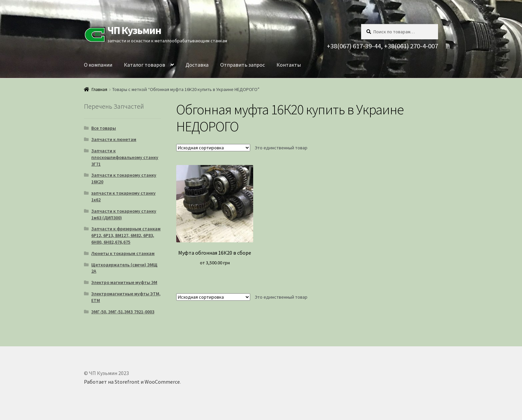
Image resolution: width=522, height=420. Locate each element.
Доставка (197, 65)
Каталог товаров (145, 65)
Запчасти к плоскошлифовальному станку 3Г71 (125, 157)
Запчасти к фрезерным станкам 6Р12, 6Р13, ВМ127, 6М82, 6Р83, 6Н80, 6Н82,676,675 (126, 235)
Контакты (289, 65)
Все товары (104, 128)
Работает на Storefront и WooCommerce (132, 382)
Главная (99, 89)
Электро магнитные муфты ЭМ (124, 282)
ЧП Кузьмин (134, 30)
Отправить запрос (243, 65)
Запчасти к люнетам (114, 139)
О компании (98, 65)
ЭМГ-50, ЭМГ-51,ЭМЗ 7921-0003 (123, 312)
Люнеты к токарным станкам (123, 253)
